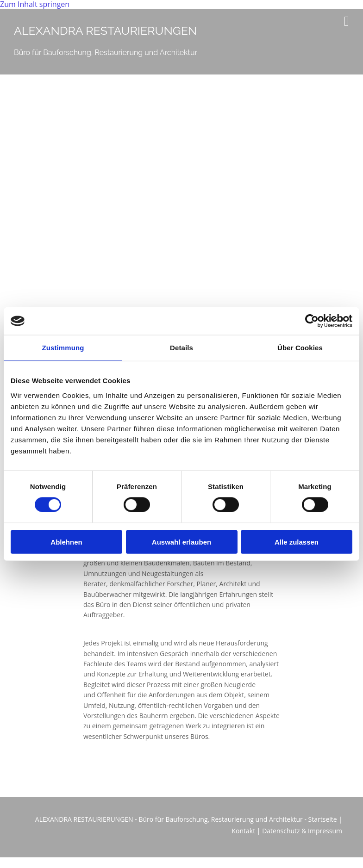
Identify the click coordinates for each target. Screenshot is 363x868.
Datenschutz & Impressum (302, 831)
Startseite (323, 819)
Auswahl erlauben (181, 542)
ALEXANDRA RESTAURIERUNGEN (105, 31)
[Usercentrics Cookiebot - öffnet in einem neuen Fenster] (312, 321)
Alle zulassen (297, 542)
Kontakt (243, 831)
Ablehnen (66, 542)
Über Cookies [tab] (300, 348)
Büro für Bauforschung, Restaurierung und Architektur (106, 53)
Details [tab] (181, 348)
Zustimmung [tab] (63, 348)
